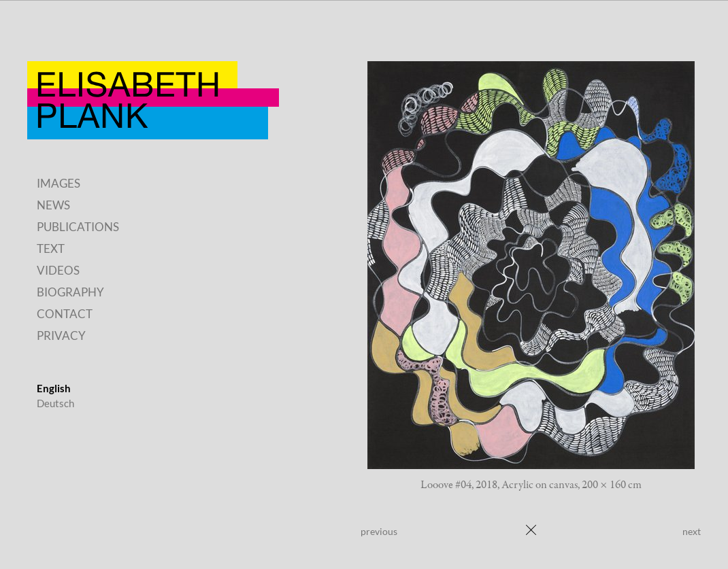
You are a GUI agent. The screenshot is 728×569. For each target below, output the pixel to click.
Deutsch (55, 403)
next (692, 531)
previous (379, 531)
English (54, 388)
